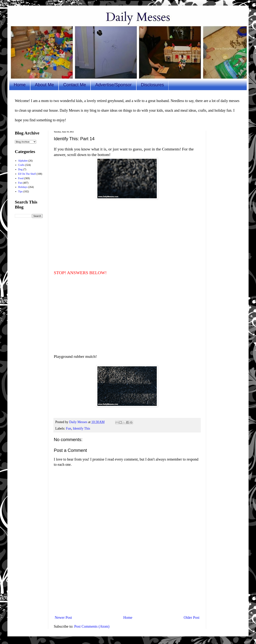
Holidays (23, 187)
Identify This (82, 428)
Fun (68, 428)
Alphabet (23, 161)
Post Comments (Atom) (92, 626)
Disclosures (152, 85)
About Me (44, 85)
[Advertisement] (127, 581)
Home (20, 85)
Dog (20, 169)
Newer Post (63, 617)
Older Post (192, 617)
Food (21, 178)
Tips (20, 192)
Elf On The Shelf (27, 174)
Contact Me (75, 85)
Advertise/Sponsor (113, 85)
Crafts (21, 165)
